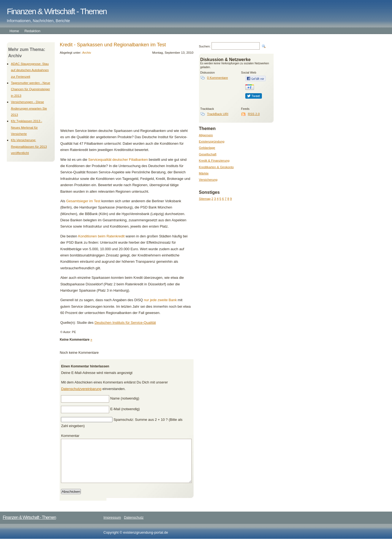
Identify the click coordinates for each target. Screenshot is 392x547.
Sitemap (205, 199)
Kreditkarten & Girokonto (216, 167)
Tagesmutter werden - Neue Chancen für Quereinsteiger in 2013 (30, 89)
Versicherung (208, 179)
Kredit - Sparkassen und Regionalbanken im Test (113, 45)
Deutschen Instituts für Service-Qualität (125, 323)
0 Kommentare (218, 78)
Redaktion (33, 31)
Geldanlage (207, 148)
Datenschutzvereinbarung (81, 389)
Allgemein (206, 135)
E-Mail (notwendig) (125, 409)
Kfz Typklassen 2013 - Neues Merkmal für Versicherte (27, 127)
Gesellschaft (208, 154)
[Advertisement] (97, 93)
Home (14, 31)
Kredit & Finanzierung (214, 160)
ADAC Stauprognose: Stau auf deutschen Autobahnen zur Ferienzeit (30, 70)
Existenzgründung (212, 141)
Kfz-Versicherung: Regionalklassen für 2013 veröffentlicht (29, 146)
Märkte (204, 173)
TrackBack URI (218, 114)
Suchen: (205, 46)
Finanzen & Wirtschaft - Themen (57, 11)
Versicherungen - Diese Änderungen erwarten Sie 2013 (29, 108)
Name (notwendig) (125, 398)
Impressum (112, 526)
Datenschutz (134, 526)
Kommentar (70, 436)
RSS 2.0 (254, 114)
